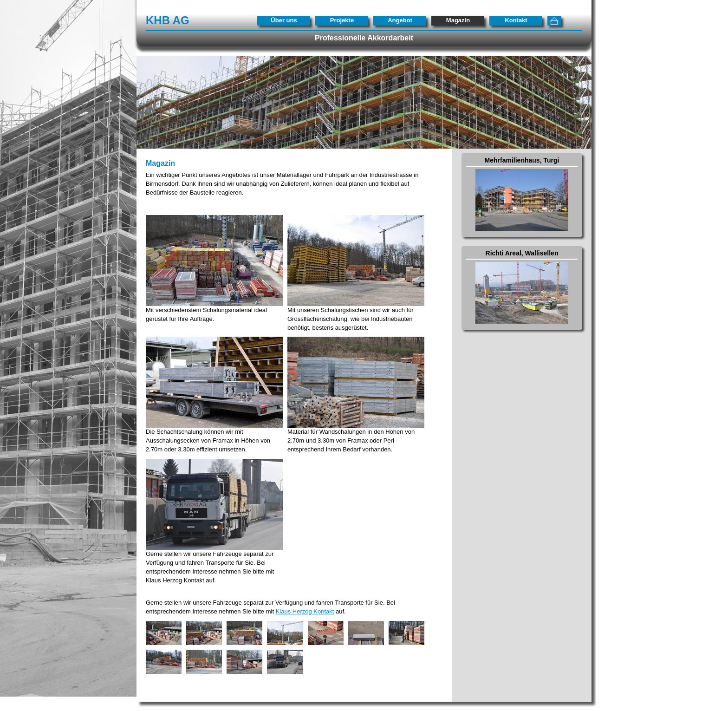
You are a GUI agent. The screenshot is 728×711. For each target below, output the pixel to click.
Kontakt (516, 20)
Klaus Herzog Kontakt (305, 611)
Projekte (342, 20)
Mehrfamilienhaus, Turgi (522, 160)
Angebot (400, 20)
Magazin (458, 20)
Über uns (284, 20)
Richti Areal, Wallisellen (522, 253)
